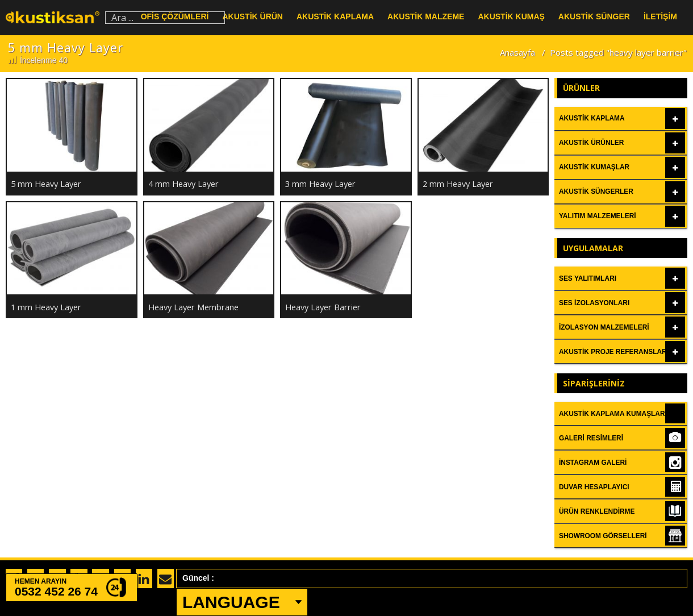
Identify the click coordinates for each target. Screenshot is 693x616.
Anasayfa (517, 52)
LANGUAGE (231, 602)
